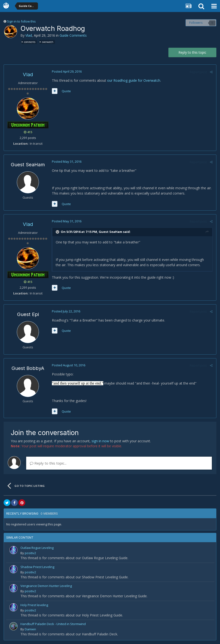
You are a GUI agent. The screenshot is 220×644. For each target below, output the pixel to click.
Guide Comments (73, 35)
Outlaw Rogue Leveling (37, 548)
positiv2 (30, 553)
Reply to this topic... (48, 463)
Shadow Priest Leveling (37, 567)
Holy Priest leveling (34, 605)
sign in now (100, 441)
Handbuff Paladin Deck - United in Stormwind (53, 624)
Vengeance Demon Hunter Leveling (46, 586)
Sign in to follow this (21, 21)
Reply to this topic (192, 52)
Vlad (29, 35)
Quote (66, 91)
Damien (30, 629)
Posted (67, 71)
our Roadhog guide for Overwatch (134, 80)
